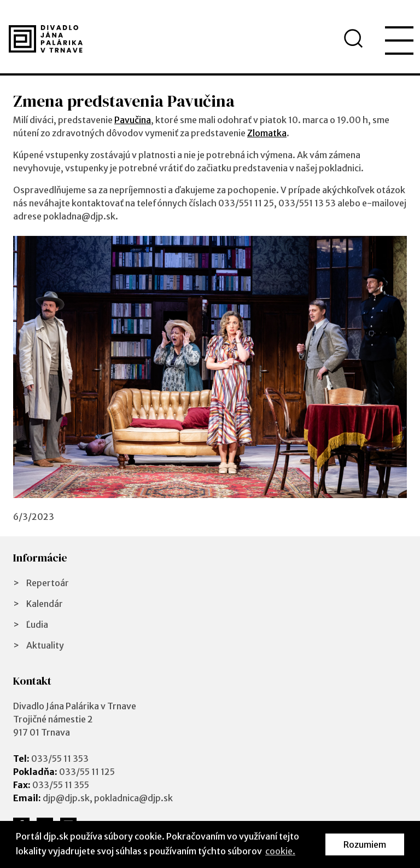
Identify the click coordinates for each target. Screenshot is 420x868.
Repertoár (48, 583)
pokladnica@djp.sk (133, 798)
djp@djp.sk (66, 798)
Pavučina (133, 120)
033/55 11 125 (87, 772)
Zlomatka (267, 133)
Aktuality (45, 645)
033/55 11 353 (60, 759)
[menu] (399, 40)
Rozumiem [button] (365, 844)
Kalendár (45, 604)
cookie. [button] (280, 851)
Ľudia (37, 624)
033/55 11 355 (61, 785)
